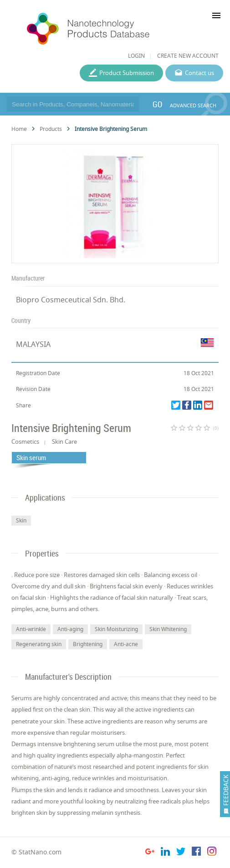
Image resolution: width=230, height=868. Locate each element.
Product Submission (127, 73)
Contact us (199, 73)
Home (19, 129)
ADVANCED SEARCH (193, 105)
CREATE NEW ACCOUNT (188, 56)
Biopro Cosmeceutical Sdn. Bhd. (71, 300)
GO (157, 104)
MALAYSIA (33, 344)
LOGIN (136, 56)
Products (51, 129)
